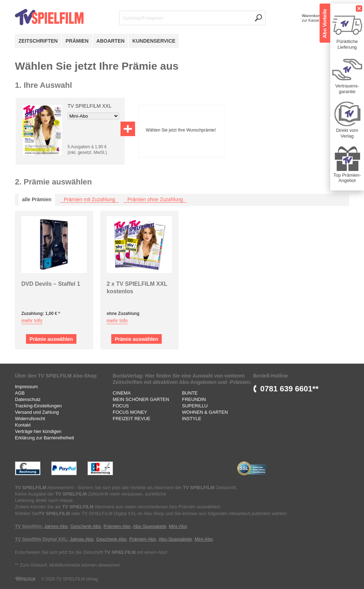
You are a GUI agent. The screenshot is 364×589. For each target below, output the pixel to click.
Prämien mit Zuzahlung (90, 199)
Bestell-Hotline (271, 376)
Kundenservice (154, 41)
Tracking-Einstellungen (38, 406)
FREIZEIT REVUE (132, 419)
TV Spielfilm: (29, 526)
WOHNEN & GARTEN (205, 412)
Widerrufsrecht (30, 419)
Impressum (26, 387)
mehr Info (32, 321)
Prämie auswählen (51, 339)
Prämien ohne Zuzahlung (155, 199)
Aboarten (110, 41)
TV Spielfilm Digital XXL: (42, 539)
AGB (20, 393)
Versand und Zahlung (37, 412)
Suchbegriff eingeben (143, 18)
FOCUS (121, 406)
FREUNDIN (194, 399)
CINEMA (122, 393)
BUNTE (190, 393)
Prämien (77, 41)
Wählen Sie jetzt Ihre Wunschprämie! (181, 130)
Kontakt (23, 425)
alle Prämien (37, 199)
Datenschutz (28, 399)
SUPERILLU (195, 406)
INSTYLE (192, 419)
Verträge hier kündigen (38, 431)
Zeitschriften (38, 41)
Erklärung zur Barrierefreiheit (44, 438)
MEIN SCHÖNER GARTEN (141, 399)
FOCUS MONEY (130, 412)
